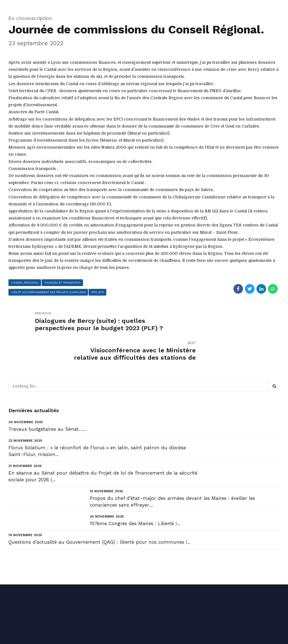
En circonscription (30, 18)
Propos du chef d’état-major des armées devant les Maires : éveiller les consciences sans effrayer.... (172, 472)
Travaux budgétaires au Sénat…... (47, 400)
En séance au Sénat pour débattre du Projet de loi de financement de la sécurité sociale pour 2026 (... (103, 447)
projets (98, 292)
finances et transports (62, 282)
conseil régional (25, 282)
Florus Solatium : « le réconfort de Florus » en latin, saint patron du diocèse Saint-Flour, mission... (97, 421)
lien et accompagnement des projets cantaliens (49, 292)
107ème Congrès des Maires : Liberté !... (135, 494)
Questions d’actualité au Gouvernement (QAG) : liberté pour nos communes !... (99, 513)
